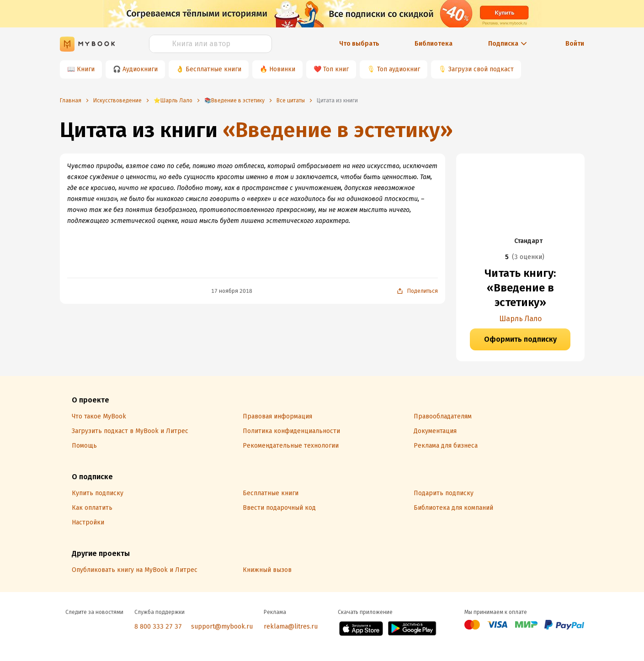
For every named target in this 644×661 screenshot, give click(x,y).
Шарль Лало (520, 319)
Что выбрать (359, 44)
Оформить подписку (520, 339)
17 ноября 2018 (232, 291)
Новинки (282, 69)
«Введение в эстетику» (338, 130)
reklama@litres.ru (291, 627)
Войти (575, 44)
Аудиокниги (140, 69)
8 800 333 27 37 (158, 627)
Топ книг (336, 69)
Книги (86, 69)
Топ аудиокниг (399, 69)
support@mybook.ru (222, 627)
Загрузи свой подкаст (481, 69)
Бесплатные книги (213, 69)
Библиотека (434, 44)
